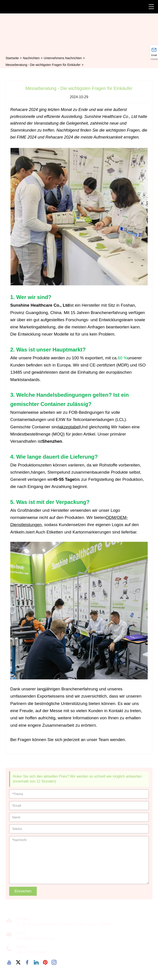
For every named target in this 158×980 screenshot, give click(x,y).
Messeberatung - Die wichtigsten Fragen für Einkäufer (43, 65)
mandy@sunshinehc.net (36, 938)
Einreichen (23, 891)
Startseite (12, 58)
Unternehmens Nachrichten (63, 58)
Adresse (23, 919)
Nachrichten (31, 58)
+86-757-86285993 (32, 953)
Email (21, 933)
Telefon (22, 947)
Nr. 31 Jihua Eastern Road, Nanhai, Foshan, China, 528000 (64, 924)
